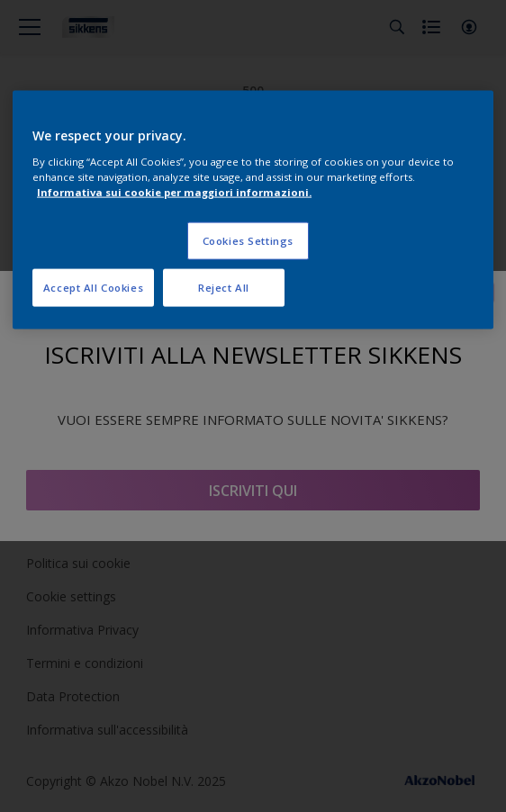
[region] (253, 210)
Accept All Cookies (93, 288)
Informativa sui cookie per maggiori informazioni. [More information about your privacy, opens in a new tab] (174, 192)
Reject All (224, 288)
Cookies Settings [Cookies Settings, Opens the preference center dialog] (248, 241)
